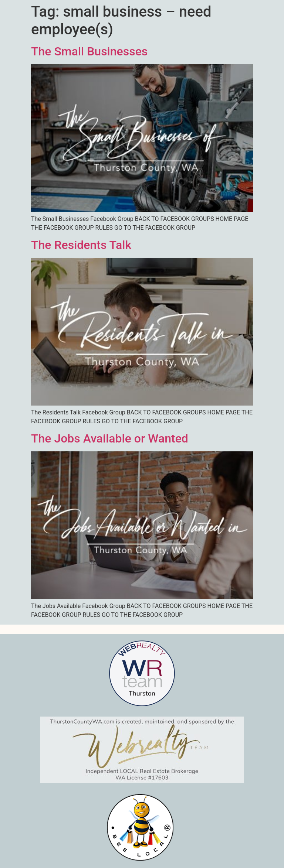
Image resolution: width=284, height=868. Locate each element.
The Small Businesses (89, 51)
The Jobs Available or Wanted (110, 438)
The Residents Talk (81, 245)
